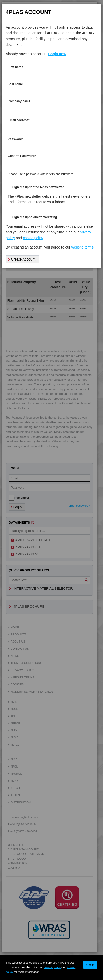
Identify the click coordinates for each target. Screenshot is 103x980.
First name (15, 67)
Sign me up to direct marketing (35, 217)
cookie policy (33, 238)
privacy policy (52, 967)
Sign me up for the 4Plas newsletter (38, 187)
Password (16, 139)
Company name (19, 101)
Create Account (22, 259)
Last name (15, 84)
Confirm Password (22, 156)
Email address (19, 120)
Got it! (90, 965)
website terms (83, 247)
